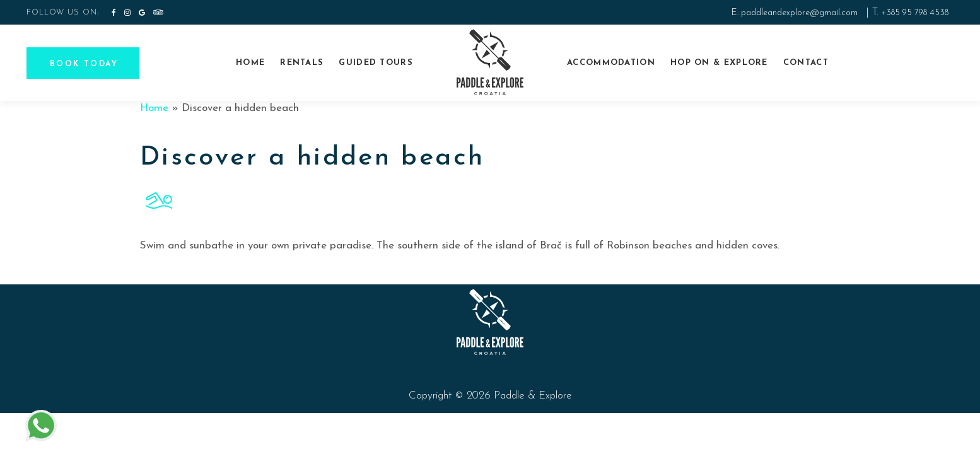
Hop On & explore (719, 63)
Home (250, 63)
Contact (806, 63)
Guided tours (376, 63)
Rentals (302, 63)
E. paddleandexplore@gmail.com (795, 13)
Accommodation (611, 63)
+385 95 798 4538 (915, 13)
